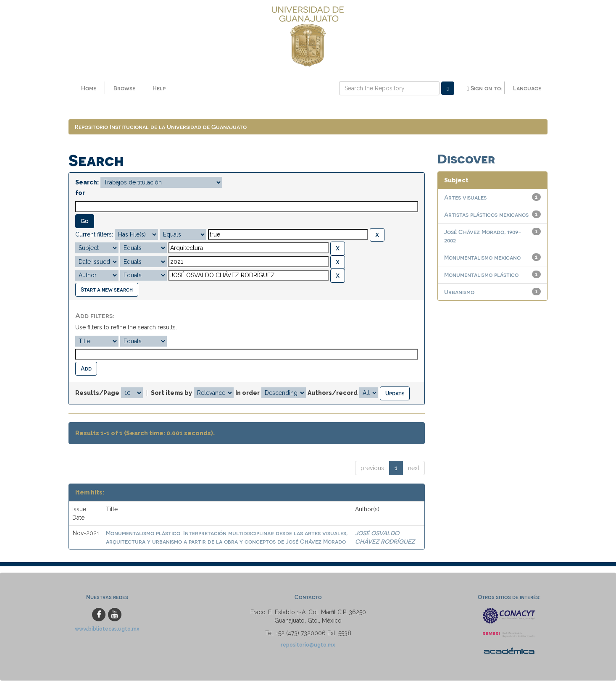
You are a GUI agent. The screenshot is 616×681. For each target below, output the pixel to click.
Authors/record (333, 393)
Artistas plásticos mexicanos (486, 215)
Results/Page (97, 393)
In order (247, 393)
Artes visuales (465, 198)
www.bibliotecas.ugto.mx (107, 629)
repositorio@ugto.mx (308, 645)
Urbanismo (459, 292)
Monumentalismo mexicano (482, 258)
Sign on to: (484, 88)
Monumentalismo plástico (481, 275)
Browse (124, 88)
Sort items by (171, 393)
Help (159, 88)
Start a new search (107, 290)
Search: (87, 183)
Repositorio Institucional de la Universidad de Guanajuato (161, 127)
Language (527, 88)
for (80, 193)
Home (89, 88)
